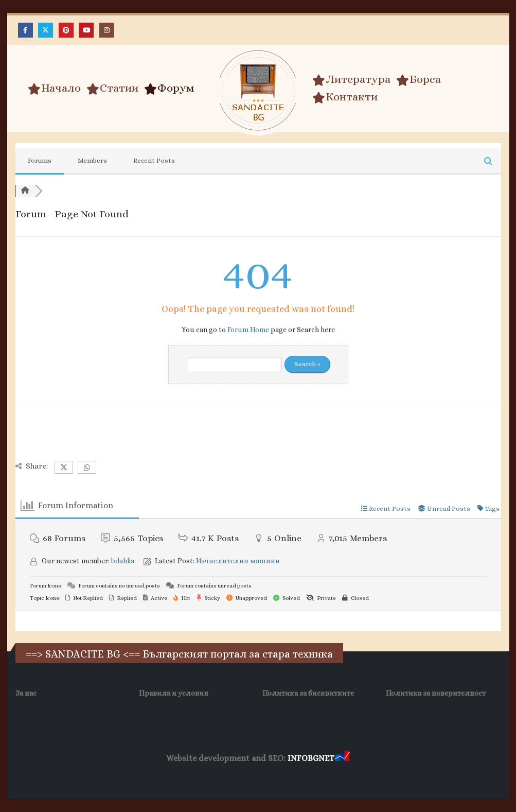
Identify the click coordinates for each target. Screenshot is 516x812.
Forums (40, 160)
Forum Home (248, 330)
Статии (112, 88)
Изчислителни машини (238, 561)
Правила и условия (174, 693)
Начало (54, 88)
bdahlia (123, 561)
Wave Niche (158, 776)
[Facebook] (25, 30)
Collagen (405, 776)
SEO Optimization (274, 776)
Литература (351, 79)
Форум (169, 88)
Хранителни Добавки (346, 776)
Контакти (345, 97)
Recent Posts (154, 160)
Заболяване (112, 776)
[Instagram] (107, 30)
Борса (419, 79)
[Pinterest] (66, 30)
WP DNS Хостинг (211, 776)
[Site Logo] (258, 90)
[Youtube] (86, 30)
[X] (46, 30)
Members (92, 160)
